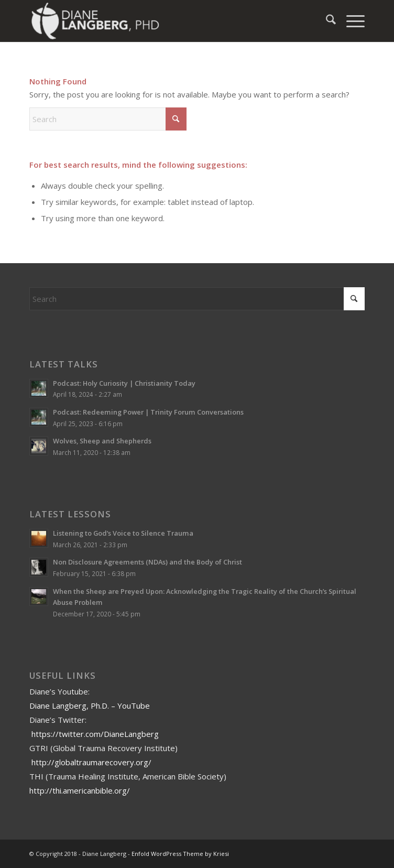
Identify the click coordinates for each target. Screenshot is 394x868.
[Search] (326, 21)
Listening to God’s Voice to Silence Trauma (123, 533)
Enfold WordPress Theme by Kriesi (180, 854)
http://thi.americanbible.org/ (80, 790)
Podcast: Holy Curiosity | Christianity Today (124, 383)
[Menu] (350, 21)
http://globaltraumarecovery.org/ (91, 762)
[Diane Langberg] (163, 21)
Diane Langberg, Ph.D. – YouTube (90, 706)
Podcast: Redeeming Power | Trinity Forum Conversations (148, 412)
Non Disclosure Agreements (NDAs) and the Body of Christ (147, 562)
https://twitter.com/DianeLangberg (95, 734)
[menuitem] (326, 21)
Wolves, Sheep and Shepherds (102, 441)
